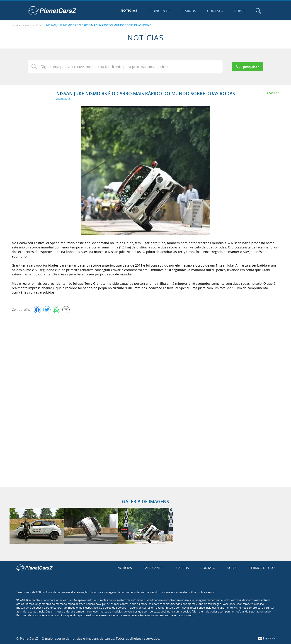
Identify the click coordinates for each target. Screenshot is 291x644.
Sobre (240, 11)
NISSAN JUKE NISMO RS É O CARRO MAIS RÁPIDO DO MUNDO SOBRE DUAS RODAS (99, 25)
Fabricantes (160, 11)
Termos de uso (262, 568)
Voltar (274, 93)
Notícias (129, 11)
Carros (189, 11)
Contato (215, 11)
